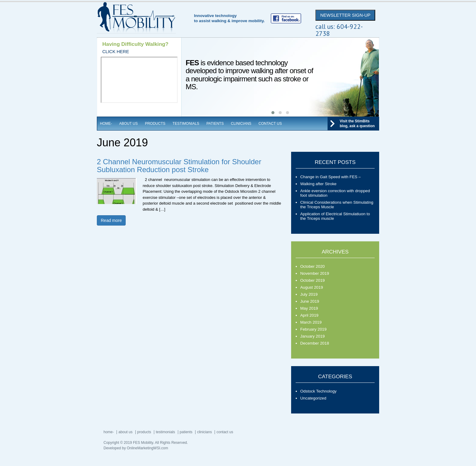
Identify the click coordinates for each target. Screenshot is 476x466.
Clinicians (241, 124)
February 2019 (313, 329)
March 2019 (311, 322)
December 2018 (315, 343)
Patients (215, 124)
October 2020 (313, 266)
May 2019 (309, 308)
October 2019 (313, 280)
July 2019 (309, 294)
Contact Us (270, 124)
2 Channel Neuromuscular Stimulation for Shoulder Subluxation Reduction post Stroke (179, 166)
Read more (111, 220)
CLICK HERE (116, 52)
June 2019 (310, 301)
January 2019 (313, 336)
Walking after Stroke (318, 184)
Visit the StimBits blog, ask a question (357, 124)
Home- (106, 124)
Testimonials (186, 124)
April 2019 (309, 315)
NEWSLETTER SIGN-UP (345, 15)
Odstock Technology (318, 391)
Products (155, 124)
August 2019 (312, 287)
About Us (129, 124)
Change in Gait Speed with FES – (330, 177)
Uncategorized (313, 398)
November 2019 (315, 273)
